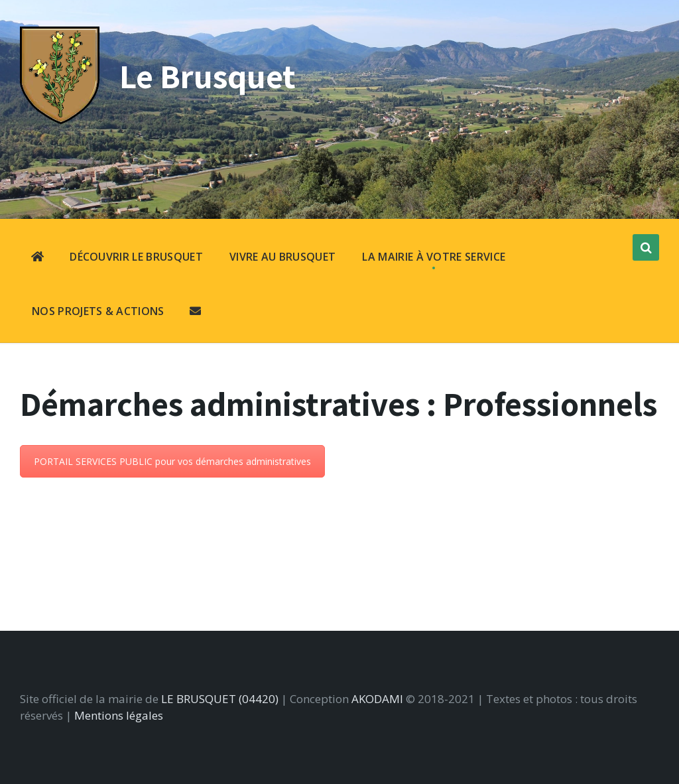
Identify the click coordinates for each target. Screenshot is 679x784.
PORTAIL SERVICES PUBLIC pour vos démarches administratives (172, 461)
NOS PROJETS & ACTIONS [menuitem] (98, 311)
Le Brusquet (208, 76)
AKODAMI (377, 699)
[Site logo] (60, 120)
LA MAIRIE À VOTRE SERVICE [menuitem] (434, 257)
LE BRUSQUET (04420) (220, 699)
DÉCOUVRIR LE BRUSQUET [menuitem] (136, 257)
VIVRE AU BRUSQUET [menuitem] (282, 257)
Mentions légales (119, 715)
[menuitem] (37, 258)
